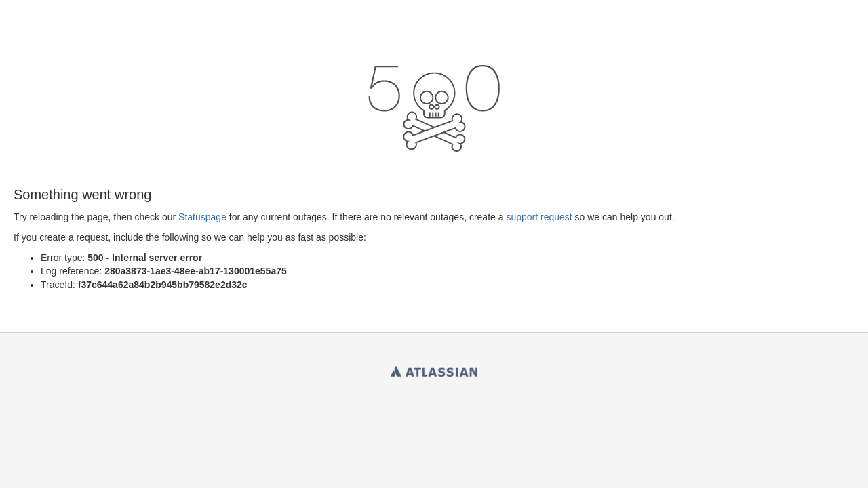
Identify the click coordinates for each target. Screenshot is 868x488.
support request (539, 217)
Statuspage (202, 217)
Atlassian (434, 369)
